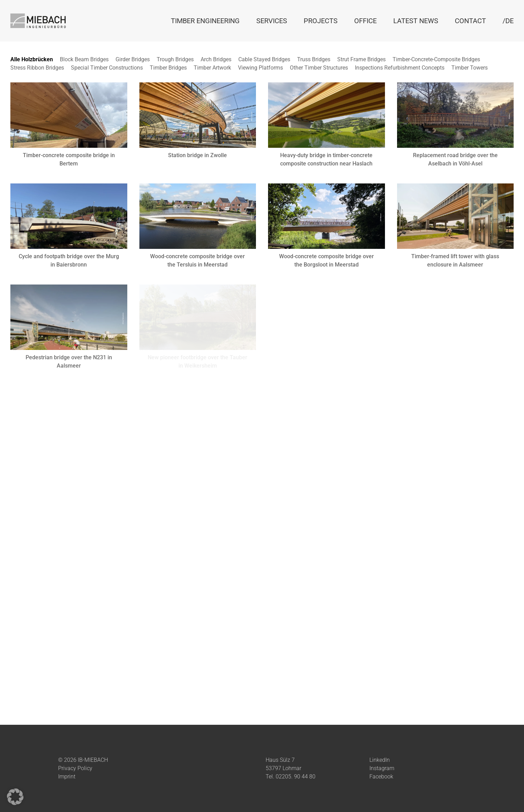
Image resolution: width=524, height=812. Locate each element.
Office (365, 21)
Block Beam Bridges (84, 59)
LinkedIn (380, 760)
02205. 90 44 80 (296, 777)
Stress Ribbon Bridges (37, 68)
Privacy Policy (75, 768)
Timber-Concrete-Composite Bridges (436, 59)
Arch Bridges (216, 59)
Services (272, 21)
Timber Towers (470, 68)
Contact (470, 21)
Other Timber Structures (319, 68)
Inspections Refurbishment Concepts (400, 68)
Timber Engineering (205, 21)
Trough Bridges (175, 59)
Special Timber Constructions (107, 68)
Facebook (381, 777)
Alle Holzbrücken (32, 59)
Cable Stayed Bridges (264, 59)
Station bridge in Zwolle (197, 155)
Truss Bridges (314, 59)
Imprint (67, 777)
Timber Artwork (212, 68)
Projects (321, 21)
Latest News (416, 21)
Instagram (382, 768)
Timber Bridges (168, 68)
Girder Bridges (133, 59)
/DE (508, 21)
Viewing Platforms (260, 68)
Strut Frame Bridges (361, 59)
